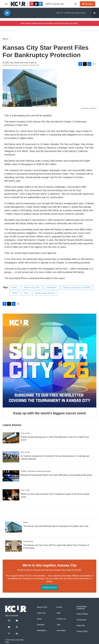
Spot (26, 293)
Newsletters (42, 630)
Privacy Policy (82, 631)
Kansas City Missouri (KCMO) (77, 287)
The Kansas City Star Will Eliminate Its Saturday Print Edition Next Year (56, 526)
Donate (89, 4)
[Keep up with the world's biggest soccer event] (49, 361)
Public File (81, 626)
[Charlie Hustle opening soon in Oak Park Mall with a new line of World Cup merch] (11, 438)
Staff (59, 613)
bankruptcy (51, 287)
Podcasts (41, 625)
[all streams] (95, 13)
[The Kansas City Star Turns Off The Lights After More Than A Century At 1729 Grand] (14, 546)
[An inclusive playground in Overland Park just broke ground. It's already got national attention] (11, 457)
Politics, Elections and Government (36, 471)
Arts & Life (25, 433)
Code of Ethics (82, 614)
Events (59, 607)
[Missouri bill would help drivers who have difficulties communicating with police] (11, 476)
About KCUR (42, 607)
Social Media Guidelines (82, 608)
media (15, 293)
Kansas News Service (45, 293)
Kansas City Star (32, 287)
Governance (81, 620)
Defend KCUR (49, 587)
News (5, 39)
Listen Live (41, 613)
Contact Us (61, 619)
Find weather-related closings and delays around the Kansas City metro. (49, 23)
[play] (7, 13)
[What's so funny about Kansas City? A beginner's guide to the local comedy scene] (11, 495)
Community (28, 541)
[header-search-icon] (76, 4)
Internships (61, 630)
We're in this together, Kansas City (49, 565)
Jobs (59, 625)
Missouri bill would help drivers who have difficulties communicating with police (56, 475)
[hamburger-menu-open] (6, 4)
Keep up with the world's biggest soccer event (49, 413)
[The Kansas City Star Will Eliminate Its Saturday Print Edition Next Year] (14, 527)
